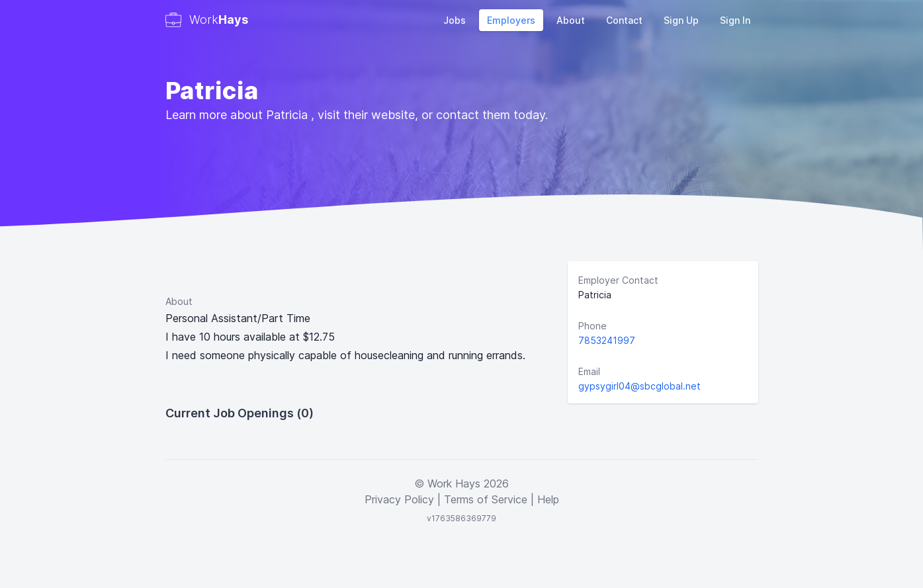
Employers (511, 20)
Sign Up (681, 20)
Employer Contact (618, 280)
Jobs (455, 20)
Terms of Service (486, 499)
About (571, 20)
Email (589, 371)
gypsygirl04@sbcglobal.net (639, 386)
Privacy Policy (399, 499)
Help (548, 499)
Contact (624, 20)
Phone (593, 326)
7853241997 (607, 340)
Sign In (735, 20)
